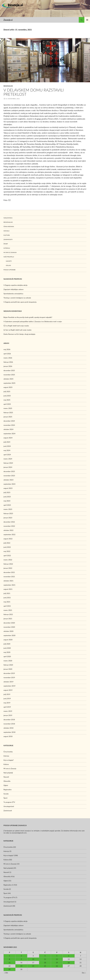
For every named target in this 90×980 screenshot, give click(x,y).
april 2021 (7, 606)
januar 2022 (8, 568)
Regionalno (8, 86)
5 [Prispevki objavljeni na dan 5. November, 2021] (57, 956)
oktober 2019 (8, 682)
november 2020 (9, 627)
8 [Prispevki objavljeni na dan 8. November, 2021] (9, 959)
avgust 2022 (8, 539)
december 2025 (9, 370)
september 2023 (9, 484)
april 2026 (7, 354)
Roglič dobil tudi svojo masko (19, 326)
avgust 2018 (8, 736)
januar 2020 (8, 669)
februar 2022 (8, 564)
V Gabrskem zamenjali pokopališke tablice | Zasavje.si (22, 321)
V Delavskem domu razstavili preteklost (34, 92)
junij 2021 (7, 598)
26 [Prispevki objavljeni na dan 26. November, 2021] (57, 966)
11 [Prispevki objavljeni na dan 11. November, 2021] (45, 959)
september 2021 (9, 585)
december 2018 (9, 720)
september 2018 (9, 732)
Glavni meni (87, 20)
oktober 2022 (8, 530)
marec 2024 (8, 459)
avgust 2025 (8, 387)
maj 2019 (7, 703)
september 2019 (9, 686)
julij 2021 (7, 593)
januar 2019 (8, 715)
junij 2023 (7, 497)
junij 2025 (7, 396)
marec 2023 (8, 509)
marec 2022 (8, 560)
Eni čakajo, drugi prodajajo (26, 334)
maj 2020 (7, 652)
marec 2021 (8, 610)
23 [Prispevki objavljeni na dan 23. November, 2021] (21, 966)
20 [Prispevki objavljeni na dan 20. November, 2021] (69, 963)
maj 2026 (7, 349)
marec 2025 (8, 408)
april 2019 (7, 707)
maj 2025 (7, 400)
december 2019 (9, 673)
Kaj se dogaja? (9, 760)
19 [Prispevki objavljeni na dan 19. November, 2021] (57, 963)
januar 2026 (8, 366)
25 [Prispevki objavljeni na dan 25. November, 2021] (45, 966)
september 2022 (9, 534)
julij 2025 (7, 391)
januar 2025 (8, 417)
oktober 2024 (8, 429)
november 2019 (9, 677)
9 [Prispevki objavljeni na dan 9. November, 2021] (21, 959)
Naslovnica (8, 218)
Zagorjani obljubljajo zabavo (13, 289)
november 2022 (9, 526)
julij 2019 (7, 694)
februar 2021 (8, 614)
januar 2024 (8, 467)
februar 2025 (8, 412)
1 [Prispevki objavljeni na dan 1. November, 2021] (9, 956)
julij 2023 (7, 492)
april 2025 (7, 404)
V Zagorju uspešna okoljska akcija (15, 285)
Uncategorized (9, 806)
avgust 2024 (8, 438)
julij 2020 (7, 644)
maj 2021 (7, 602)
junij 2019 (7, 698)
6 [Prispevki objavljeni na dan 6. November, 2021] (69, 956)
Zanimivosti (8, 239)
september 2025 (9, 383)
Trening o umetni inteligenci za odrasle (17, 298)
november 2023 (9, 476)
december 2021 (9, 572)
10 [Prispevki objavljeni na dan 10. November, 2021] (33, 959)
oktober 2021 (8, 581)
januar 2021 (8, 619)
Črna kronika (9, 226)
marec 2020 (8, 661)
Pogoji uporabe (9, 270)
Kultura (7, 235)
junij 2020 (7, 648)
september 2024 (9, 434)
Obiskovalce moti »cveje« (53, 321)
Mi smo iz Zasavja (10, 252)
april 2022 (7, 555)
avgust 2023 (8, 488)
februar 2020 (8, 665)
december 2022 (9, 522)
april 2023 (7, 505)
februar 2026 (8, 362)
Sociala (6, 231)
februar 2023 (8, 513)
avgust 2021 (8, 589)
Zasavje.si (8, 20)
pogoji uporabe (55, 831)
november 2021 (9, 577)
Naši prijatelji (9, 257)
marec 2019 (8, 711)
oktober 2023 (8, 480)
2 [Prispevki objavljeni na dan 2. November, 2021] (21, 956)
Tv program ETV (9, 802)
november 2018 (9, 724)
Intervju (7, 248)
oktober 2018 (8, 728)
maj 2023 (7, 501)
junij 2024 (7, 446)
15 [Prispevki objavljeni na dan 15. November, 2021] (9, 963)
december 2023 (9, 471)
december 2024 (9, 421)
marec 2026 (8, 358)
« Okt (6, 973)
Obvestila (7, 781)
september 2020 (9, 635)
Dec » (84, 973)
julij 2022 (7, 543)
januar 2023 (8, 518)
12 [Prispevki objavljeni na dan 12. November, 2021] (57, 959)
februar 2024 (8, 463)
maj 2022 (7, 551)
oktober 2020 (8, 631)
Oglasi (8, 265)
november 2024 (9, 425)
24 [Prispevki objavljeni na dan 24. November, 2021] (33, 966)
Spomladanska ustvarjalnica (13, 294)
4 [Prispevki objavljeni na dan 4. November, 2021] (45, 956)
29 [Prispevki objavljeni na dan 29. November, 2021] (9, 969)
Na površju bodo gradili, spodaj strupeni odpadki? (35, 317)
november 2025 (9, 375)
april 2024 (7, 455)
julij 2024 (7, 442)
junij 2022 (7, 547)
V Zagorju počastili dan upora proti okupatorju (20, 302)
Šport (6, 244)
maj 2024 (7, 450)
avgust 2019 (8, 690)
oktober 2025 (8, 379)
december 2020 (9, 623)
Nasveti (9, 261)
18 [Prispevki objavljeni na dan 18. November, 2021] (45, 963)
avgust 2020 (8, 640)
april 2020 (7, 656)
